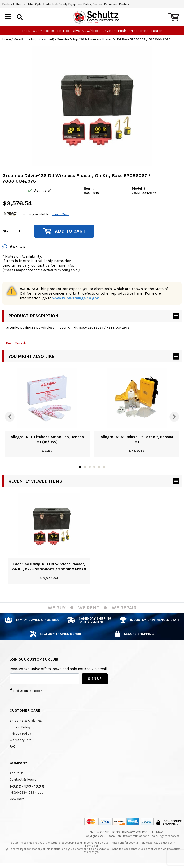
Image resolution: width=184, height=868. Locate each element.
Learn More (60, 214)
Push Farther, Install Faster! (140, 31)
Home (7, 39)
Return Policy (20, 727)
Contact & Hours (23, 780)
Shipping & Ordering (26, 721)
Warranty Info (21, 740)
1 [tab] (80, 467)
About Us (17, 773)
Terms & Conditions (102, 832)
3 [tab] (90, 467)
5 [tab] (99, 467)
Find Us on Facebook (26, 690)
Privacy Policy (20, 734)
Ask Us (14, 246)
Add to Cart (64, 231)
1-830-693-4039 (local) (28, 792)
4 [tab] (94, 467)
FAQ (13, 747)
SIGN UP (95, 679)
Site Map (156, 832)
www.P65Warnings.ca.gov (76, 298)
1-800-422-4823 (27, 787)
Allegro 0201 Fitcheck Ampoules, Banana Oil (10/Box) (47, 439)
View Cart (17, 799)
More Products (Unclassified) (34, 39)
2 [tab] (85, 467)
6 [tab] (104, 467)
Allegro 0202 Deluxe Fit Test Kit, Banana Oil (137, 439)
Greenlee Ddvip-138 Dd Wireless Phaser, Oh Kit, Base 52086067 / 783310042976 (49, 566)
